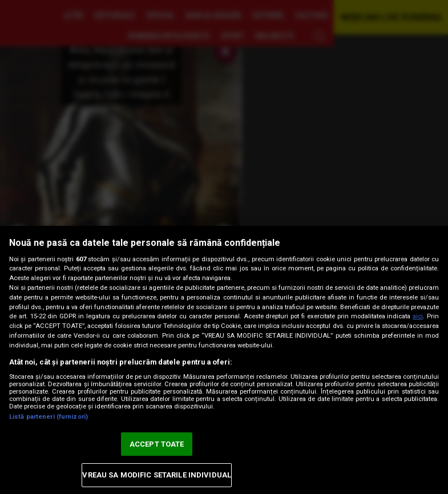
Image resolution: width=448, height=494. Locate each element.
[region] (224, 360)
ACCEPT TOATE (157, 444)
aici (418, 316)
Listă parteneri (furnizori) (49, 417)
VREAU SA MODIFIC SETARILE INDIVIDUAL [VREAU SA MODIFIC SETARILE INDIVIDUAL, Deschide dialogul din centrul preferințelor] (157, 475)
